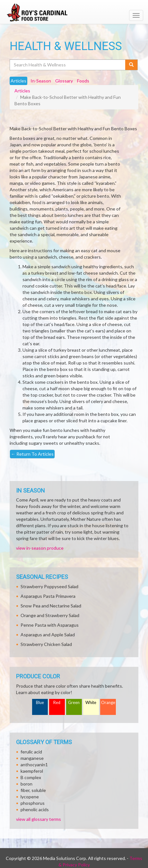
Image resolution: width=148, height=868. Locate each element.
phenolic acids (35, 809)
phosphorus (33, 803)
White (91, 703)
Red (57, 703)
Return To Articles (32, 454)
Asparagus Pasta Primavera (48, 596)
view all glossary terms (39, 819)
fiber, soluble (33, 790)
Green (74, 703)
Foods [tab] (83, 81)
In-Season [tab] (41, 81)
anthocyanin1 (34, 765)
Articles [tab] (18, 81)
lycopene (30, 797)
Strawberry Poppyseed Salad (49, 586)
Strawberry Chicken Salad (46, 644)
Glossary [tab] (64, 81)
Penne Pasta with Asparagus (50, 625)
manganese (32, 758)
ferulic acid (31, 752)
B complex (31, 777)
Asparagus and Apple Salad (48, 635)
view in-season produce (40, 548)
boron (26, 784)
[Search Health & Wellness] (68, 65)
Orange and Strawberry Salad (50, 615)
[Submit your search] (131, 65)
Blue (40, 703)
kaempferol (32, 771)
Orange (108, 703)
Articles (22, 91)
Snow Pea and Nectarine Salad (51, 606)
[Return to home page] (74, 13)
